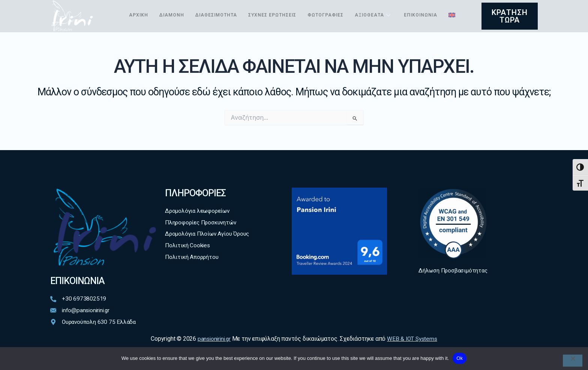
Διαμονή (174, 9)
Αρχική (139, 9)
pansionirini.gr (213, 339)
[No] (573, 361)
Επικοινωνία (434, 9)
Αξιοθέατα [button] (385, 9)
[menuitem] (132, 24)
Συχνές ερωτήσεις (280, 9)
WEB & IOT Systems (413, 339)
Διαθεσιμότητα (221, 9)
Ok (460, 358)
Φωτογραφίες (336, 9)
